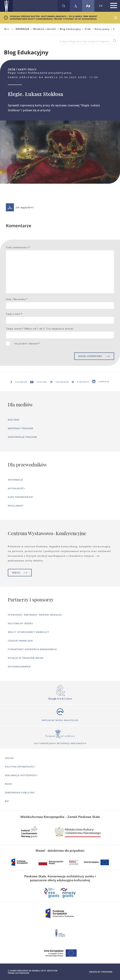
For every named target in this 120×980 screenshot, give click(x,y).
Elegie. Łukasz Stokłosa (114, 29)
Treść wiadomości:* (18, 247)
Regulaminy (16, 506)
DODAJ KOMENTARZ (94, 356)
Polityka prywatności (20, 767)
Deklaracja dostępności (21, 775)
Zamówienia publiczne (20, 792)
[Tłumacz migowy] (88, 6)
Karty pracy (102, 29)
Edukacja (22, 29)
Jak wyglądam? (20, 207)
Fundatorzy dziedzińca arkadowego (32, 649)
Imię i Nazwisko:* (17, 299)
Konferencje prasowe (22, 437)
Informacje (15, 480)
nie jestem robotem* (27, 344)
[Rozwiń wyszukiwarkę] (64, 6)
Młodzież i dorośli (44, 29)
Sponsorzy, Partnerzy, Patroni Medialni (35, 615)
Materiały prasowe (21, 428)
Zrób (88, 29)
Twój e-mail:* (14, 314)
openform (107, 972)
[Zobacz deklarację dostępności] (76, 6)
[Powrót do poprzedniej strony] (9, 29)
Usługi (9, 758)
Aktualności (16, 488)
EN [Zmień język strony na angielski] (101, 6)
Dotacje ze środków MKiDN (26, 658)
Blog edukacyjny (70, 29)
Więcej (20, 573)
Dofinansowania (19, 667)
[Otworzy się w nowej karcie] (60, 693)
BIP (7, 801)
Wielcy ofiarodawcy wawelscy (28, 632)
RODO (9, 784)
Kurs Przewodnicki (21, 497)
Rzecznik (14, 420)
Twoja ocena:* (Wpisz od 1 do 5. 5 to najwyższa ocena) (40, 329)
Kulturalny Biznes (20, 623)
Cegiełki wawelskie (20, 641)
